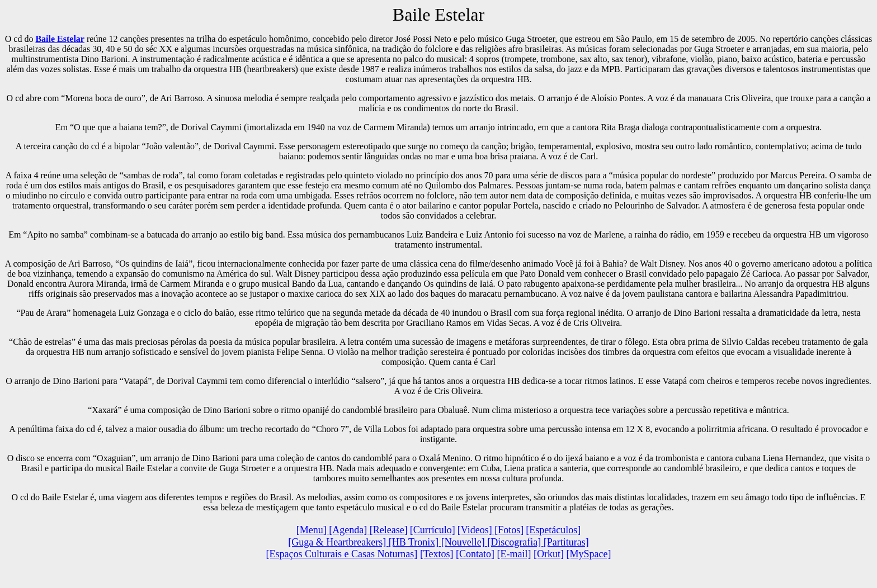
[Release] (389, 530)
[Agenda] (349, 530)
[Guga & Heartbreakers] (338, 542)
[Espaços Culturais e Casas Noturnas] (341, 554)
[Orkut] (549, 554)
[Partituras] (566, 542)
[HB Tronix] (414, 542)
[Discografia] (515, 542)
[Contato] (475, 554)
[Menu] (313, 530)
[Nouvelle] (463, 542)
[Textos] (437, 554)
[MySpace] (589, 554)
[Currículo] (433, 530)
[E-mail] (514, 554)
